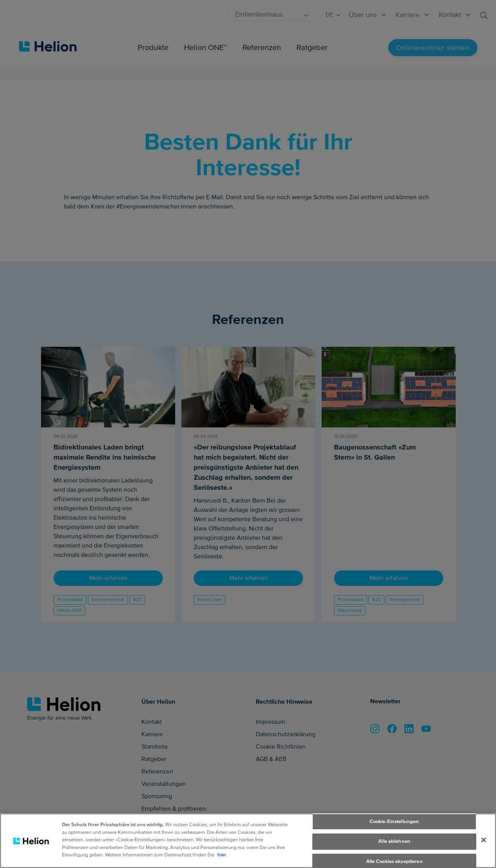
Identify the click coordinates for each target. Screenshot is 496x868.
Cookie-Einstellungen (394, 830)
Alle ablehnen (394, 850)
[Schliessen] (484, 848)
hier (222, 863)
